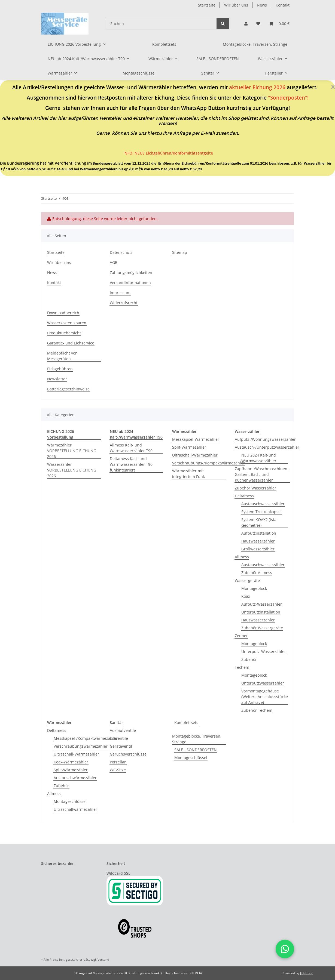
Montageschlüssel (70, 801)
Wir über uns (236, 5)
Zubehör (249, 659)
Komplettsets (186, 722)
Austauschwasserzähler (263, 504)
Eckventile (119, 738)
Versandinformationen (130, 283)
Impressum (120, 293)
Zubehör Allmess (257, 573)
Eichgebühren (60, 369)
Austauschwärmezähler (75, 778)
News (262, 5)
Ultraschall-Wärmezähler (195, 455)
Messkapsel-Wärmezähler (196, 439)
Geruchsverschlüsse (128, 754)
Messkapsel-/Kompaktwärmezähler (86, 738)
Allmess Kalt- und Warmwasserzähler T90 (131, 448)
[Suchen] (161, 24)
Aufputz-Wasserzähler (262, 604)
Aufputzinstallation (259, 533)
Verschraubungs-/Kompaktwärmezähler (208, 463)
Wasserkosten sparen (67, 323)
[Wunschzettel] (258, 24)
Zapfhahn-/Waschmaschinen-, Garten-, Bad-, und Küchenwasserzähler (262, 474)
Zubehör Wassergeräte (262, 628)
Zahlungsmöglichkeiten (131, 272)
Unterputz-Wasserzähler (264, 651)
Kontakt (283, 5)
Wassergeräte (247, 580)
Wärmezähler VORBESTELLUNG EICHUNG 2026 (72, 451)
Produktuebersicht (64, 333)
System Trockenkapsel (261, 512)
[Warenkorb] (279, 24)
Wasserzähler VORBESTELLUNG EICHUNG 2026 (72, 470)
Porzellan (118, 762)
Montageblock (254, 588)
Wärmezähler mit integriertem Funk (188, 474)
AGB (114, 262)
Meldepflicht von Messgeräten (62, 356)
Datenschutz (121, 252)
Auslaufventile (123, 730)
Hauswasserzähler (258, 541)
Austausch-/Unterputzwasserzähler (267, 447)
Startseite (207, 5)
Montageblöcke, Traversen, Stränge (197, 739)
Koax (246, 596)
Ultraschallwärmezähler (75, 809)
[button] (246, 24)
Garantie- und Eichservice (71, 343)
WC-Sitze (118, 770)
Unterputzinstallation (261, 612)
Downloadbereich (63, 313)
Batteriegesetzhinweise (68, 389)
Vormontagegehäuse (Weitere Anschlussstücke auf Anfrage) (265, 697)
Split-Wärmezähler (189, 447)
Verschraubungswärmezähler (81, 746)
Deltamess (244, 496)
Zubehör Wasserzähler (255, 488)
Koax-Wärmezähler (71, 762)
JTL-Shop (307, 973)
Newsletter (57, 379)
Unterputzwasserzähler (263, 683)
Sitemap (180, 252)
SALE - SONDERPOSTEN (196, 750)
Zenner (241, 636)
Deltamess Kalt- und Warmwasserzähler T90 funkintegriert (131, 464)
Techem (242, 667)
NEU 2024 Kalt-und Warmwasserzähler (259, 458)
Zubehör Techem (257, 710)
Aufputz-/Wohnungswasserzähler (265, 439)
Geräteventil (121, 746)
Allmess (242, 557)
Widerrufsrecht (124, 303)
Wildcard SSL (118, 873)
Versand (103, 959)
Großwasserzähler (258, 549)
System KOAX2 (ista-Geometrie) (260, 522)
